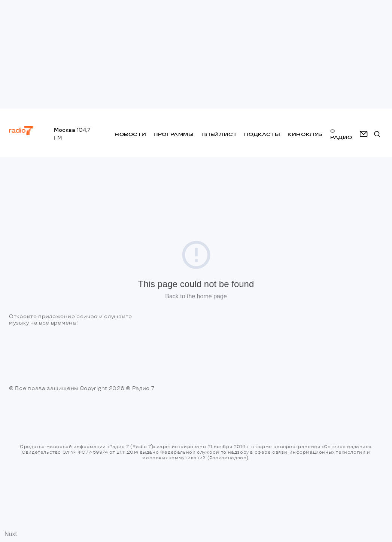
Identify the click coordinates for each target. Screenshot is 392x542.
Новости (130, 134)
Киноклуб (305, 134)
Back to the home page (196, 296)
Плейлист (219, 134)
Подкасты (262, 134)
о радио (341, 134)
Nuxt (11, 534)
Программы (174, 134)
